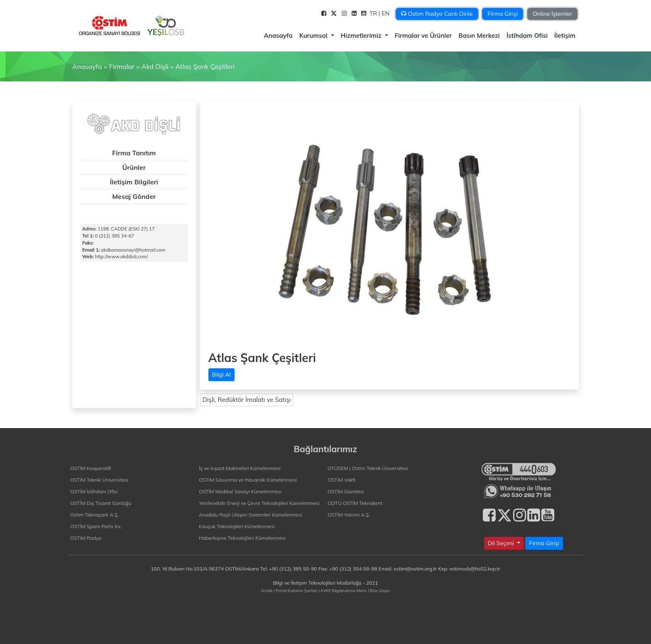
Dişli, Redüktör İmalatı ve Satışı (247, 400)
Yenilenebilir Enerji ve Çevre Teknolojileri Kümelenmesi (259, 503)
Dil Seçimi (502, 543)
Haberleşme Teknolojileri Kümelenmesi (242, 538)
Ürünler (134, 167)
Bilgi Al (221, 375)
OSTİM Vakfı (341, 480)
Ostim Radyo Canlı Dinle (437, 14)
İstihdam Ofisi (527, 36)
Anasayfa (278, 36)
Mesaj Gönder (134, 196)
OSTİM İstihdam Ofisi (94, 491)
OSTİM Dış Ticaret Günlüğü (101, 503)
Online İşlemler (552, 14)
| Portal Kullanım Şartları (296, 590)
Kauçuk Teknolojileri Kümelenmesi (237, 526)
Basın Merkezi (479, 36)
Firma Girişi (503, 14)
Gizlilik (267, 590)
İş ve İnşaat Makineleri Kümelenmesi (240, 468)
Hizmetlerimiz (362, 36)
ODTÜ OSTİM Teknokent (355, 503)
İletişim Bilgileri (134, 182)
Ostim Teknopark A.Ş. (94, 515)
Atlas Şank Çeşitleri (205, 66)
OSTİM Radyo (86, 538)
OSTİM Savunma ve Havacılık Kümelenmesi (248, 480)
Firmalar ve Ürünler (423, 36)
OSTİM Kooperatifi (91, 468)
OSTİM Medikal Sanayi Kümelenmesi (240, 491)
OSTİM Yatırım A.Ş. (349, 515)
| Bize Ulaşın (379, 590)
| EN (385, 13)
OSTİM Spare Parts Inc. (96, 526)
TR (374, 13)
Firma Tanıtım (134, 153)
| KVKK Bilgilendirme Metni (343, 590)
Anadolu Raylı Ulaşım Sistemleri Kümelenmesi (251, 515)
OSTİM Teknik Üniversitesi (99, 480)
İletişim (565, 36)
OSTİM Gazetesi (346, 491)
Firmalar (121, 66)
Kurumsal (314, 36)
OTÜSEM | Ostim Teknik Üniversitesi (368, 468)
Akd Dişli (155, 66)
